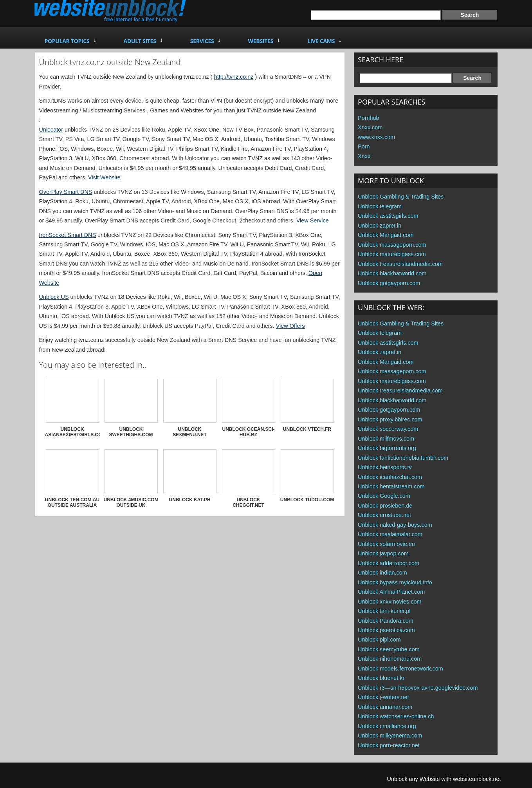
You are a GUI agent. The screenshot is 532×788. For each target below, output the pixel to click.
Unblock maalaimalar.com (390, 534)
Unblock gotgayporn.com (389, 283)
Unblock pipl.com (379, 640)
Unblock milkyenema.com (390, 736)
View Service (313, 220)
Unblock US (54, 297)
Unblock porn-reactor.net (389, 745)
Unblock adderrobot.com (389, 563)
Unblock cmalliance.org (387, 726)
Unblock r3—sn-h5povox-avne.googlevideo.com (418, 688)
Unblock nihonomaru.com (390, 659)
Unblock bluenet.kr (381, 678)
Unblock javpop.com (383, 553)
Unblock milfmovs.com (386, 439)
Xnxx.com (370, 127)
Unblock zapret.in (380, 226)
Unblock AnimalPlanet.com (391, 592)
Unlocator (51, 130)
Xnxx (364, 156)
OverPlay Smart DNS (66, 192)
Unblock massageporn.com (392, 245)
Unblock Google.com (384, 496)
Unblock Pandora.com (386, 621)
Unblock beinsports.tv (385, 467)
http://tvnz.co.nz (234, 77)
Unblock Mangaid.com (386, 235)
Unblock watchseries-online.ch (396, 716)
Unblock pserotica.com (386, 630)
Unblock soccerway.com (388, 429)
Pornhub (368, 118)
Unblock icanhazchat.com (390, 477)
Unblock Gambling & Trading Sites (401, 197)
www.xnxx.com (376, 137)
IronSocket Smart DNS (68, 235)
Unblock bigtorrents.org (387, 448)
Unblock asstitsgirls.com (388, 216)
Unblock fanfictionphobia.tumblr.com (403, 458)
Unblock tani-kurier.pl (384, 611)
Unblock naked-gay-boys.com (395, 525)
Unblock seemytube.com (389, 649)
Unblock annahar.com (385, 707)
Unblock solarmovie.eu (386, 544)
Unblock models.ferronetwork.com (400, 669)
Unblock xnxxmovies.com (390, 602)
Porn (364, 146)
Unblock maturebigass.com (392, 254)
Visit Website (104, 177)
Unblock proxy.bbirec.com (390, 419)
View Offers (290, 326)
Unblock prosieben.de (385, 506)
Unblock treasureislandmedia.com (400, 264)
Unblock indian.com (382, 573)
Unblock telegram (380, 206)
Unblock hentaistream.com (391, 486)
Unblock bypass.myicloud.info (395, 582)
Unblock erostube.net (384, 515)
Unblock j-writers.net (383, 697)
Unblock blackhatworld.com (392, 273)
